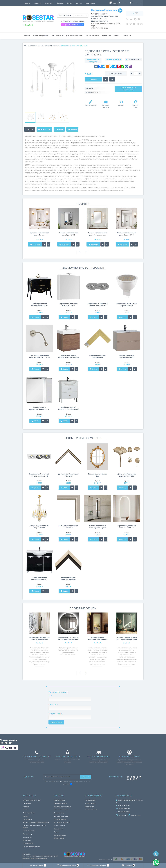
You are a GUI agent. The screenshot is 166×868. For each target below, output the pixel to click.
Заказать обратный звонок (73, 21)
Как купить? (72, 129)
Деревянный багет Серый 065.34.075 (68, 475)
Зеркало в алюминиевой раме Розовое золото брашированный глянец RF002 (98, 234)
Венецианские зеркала (61, 810)
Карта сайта (27, 840)
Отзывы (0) (59, 129)
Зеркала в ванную (92, 36)
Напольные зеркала (60, 803)
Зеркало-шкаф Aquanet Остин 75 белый (68, 305)
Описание (30, 129)
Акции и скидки (59, 838)
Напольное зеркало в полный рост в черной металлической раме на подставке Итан (98, 527)
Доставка (40, 3)
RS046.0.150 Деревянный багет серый (68, 527)
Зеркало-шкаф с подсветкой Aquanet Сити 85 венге (39, 408)
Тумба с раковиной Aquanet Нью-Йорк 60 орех (68, 356)
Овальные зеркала (60, 835)
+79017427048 (111, 16)
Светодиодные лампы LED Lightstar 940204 (127, 305)
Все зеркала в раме (60, 819)
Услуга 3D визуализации (73, 24)
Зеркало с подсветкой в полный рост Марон (127, 527)
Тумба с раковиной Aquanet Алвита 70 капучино (127, 356)
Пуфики (57, 832)
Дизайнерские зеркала (74, 36)
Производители (28, 843)
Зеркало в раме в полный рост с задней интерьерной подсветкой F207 (127, 638)
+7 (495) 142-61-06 (99, 14)
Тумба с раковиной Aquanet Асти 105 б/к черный (39, 579)
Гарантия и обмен (29, 813)
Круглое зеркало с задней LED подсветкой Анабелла (68, 638)
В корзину (35, 244)
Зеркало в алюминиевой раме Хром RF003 (68, 234)
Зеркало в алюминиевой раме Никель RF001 (127, 234)
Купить (35, 317)
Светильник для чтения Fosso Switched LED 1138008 (39, 356)
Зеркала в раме (58, 36)
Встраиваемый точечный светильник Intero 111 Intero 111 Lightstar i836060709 (39, 475)
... (135, 36)
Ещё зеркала (107, 36)
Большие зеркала (60, 800)
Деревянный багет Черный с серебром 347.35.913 (68, 579)
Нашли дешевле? (116, 74)
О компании (28, 3)
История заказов (90, 803)
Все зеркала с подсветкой (62, 822)
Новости (83, 3)
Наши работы (71, 3)
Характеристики (44, 129)
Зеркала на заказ (59, 826)
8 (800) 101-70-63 (99, 19)
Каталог (27, 36)
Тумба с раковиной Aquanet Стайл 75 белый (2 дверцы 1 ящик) (68, 408)
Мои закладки (89, 807)
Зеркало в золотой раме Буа (98, 475)
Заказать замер (56, 722)
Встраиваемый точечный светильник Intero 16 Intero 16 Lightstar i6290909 (98, 305)
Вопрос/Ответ (27, 837)
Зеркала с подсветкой (41, 36)
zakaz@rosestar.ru (100, 21)
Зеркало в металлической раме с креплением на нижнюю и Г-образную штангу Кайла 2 (39, 638)
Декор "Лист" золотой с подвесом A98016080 (127, 475)
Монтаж (59, 3)
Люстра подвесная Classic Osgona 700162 (39, 527)
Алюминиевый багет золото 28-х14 (98, 356)
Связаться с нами (29, 831)
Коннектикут (123, 3)
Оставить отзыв (134, 60)
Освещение (127, 36)
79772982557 (98, 16)
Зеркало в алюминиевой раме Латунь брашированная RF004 (39, 234)
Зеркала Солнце (59, 813)
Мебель (117, 36)
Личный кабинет (90, 800)
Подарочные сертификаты (31, 847)
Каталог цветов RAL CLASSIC (32, 800)
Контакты (93, 3)
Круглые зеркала (59, 829)
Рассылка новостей (91, 810)
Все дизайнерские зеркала (63, 807)
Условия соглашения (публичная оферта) (36, 822)
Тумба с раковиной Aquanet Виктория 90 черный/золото (39, 305)
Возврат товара (28, 834)
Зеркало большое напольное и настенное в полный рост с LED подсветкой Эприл (98, 638)
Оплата (50, 3)
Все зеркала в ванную (61, 816)
